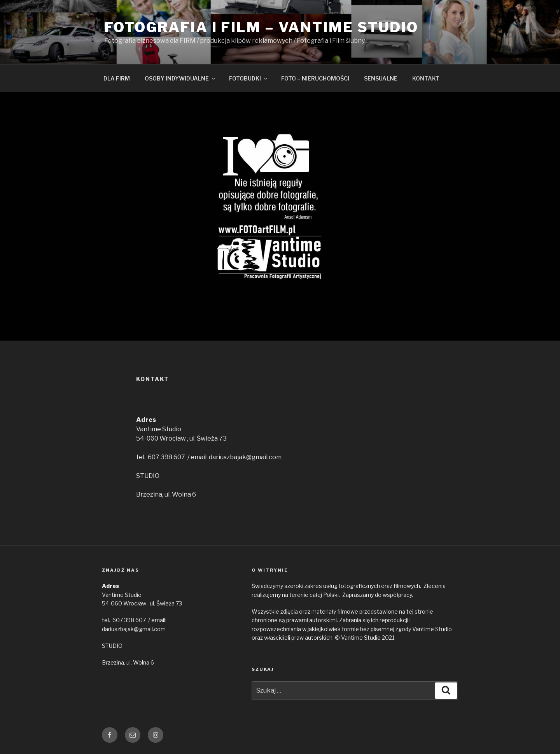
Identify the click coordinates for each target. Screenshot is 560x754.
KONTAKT (426, 78)
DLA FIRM (117, 78)
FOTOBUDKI (249, 78)
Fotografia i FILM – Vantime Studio (261, 27)
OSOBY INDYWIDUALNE (180, 78)
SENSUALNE (381, 78)
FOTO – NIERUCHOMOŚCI (315, 78)
